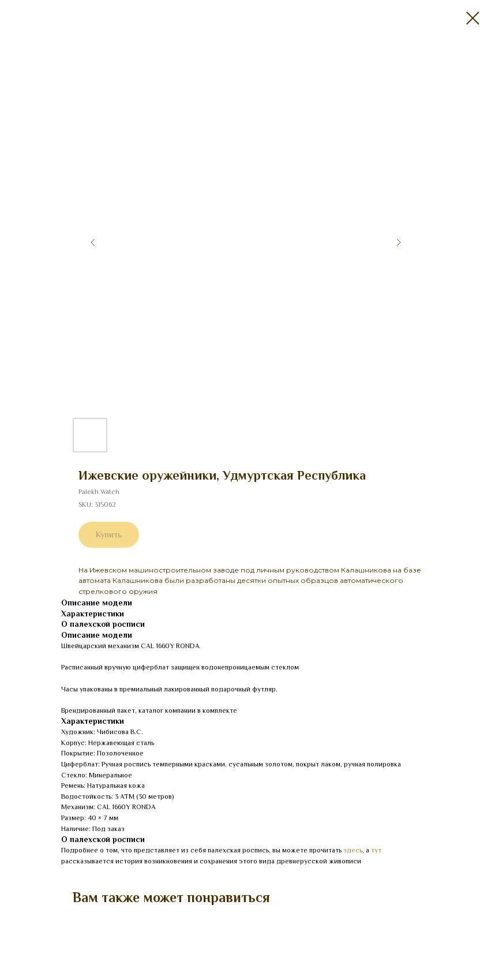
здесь (353, 850)
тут (376, 850)
